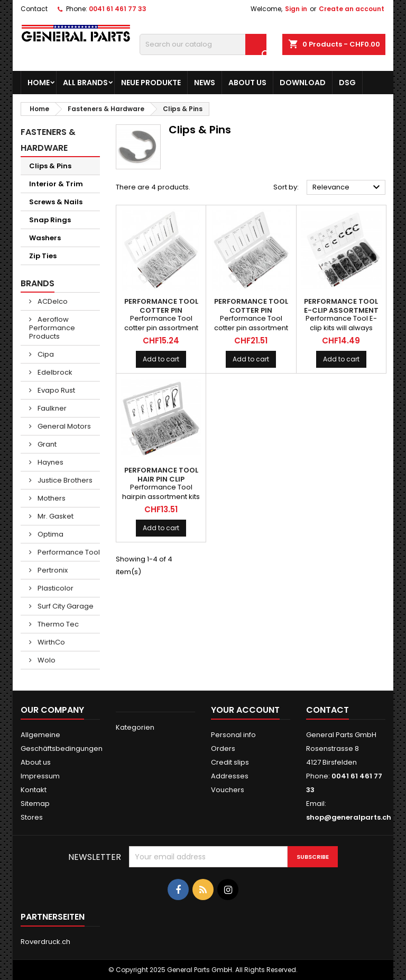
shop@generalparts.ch (349, 817)
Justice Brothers (64, 480)
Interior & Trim (56, 184)
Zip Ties (43, 256)
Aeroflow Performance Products (52, 328)
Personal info (233, 735)
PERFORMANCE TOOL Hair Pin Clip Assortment (161, 479)
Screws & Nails (56, 202)
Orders (223, 748)
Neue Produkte (151, 83)
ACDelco (52, 301)
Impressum (40, 776)
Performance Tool (68, 552)
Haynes (50, 462)
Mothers (51, 498)
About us (247, 83)
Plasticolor (55, 588)
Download (303, 83)
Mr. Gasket (55, 516)
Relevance (348, 187)
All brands (85, 83)
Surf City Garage (65, 606)
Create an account (352, 9)
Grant (46, 444)
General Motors (63, 426)
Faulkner (51, 408)
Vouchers (228, 790)
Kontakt (34, 790)
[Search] (203, 44)
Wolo (46, 660)
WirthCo (50, 642)
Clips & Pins (50, 166)
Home (39, 83)
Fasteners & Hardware (48, 140)
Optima (50, 534)
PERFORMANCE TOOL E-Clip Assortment (341, 306)
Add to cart (161, 359)
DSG (347, 83)
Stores (32, 817)
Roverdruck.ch (45, 942)
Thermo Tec (57, 624)
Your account (245, 710)
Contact (34, 9)
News (205, 83)
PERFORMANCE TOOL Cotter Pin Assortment (161, 310)
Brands (38, 283)
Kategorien (135, 727)
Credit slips (230, 762)
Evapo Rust (56, 390)
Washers (45, 238)
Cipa (45, 354)
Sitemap (35, 804)
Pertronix (52, 570)
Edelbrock (54, 372)
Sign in (296, 9)
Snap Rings (50, 220)
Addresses (230, 776)
